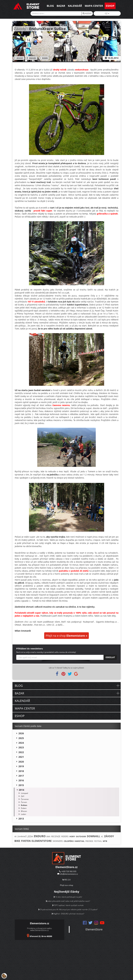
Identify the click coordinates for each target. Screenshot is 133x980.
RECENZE (56, 836)
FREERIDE (89, 841)
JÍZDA (30, 836)
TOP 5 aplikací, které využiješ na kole (68, 905)
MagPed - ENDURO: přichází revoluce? (68, 914)
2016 (21, 780)
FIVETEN (26, 841)
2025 (21, 738)
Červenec (25, 799)
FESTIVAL (98, 841)
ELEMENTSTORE (42, 841)
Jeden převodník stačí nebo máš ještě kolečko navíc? (68, 901)
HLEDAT (87, 13)
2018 (21, 771)
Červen (24, 802)
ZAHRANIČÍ (22, 836)
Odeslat (110, 657)
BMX (48, 836)
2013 (21, 819)
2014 (21, 790)
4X (15, 836)
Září (23, 796)
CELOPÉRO (69, 841)
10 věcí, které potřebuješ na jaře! (68, 897)
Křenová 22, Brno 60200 (41, 936)
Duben (24, 808)
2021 (21, 757)
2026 (21, 733)
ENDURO (32, 58)
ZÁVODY (19, 58)
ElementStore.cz (66, 867)
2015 (21, 785)
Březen (24, 811)
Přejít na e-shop (66, 636)
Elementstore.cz (40, 923)
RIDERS (44, 58)
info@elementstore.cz (69, 874)
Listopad (24, 793)
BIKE (17, 841)
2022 (21, 752)
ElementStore (94, 929)
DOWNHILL (93, 836)
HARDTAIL (79, 841)
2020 (21, 762)
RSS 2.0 (66, 880)
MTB (105, 841)
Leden (23, 814)
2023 (21, 747)
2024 (21, 743)
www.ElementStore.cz (39, 930)
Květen (24, 805)
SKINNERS (58, 841)
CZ (107, 13)
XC (102, 836)
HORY (72, 836)
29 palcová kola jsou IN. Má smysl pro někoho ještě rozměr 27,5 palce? (68, 909)
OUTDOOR (81, 836)
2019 (21, 766)
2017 (21, 776)
